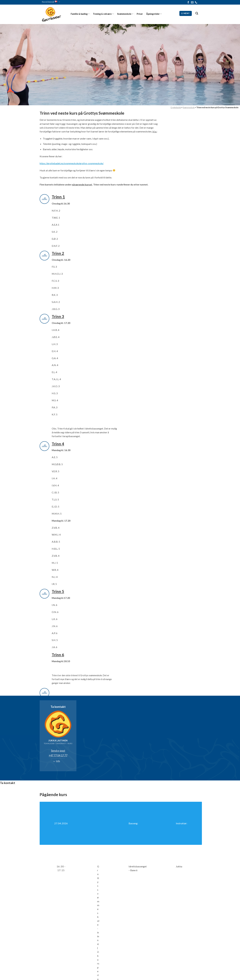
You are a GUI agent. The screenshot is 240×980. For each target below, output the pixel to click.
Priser (140, 14)
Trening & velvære (103, 14)
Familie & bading (80, 14)
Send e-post (58, 751)
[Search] (197, 13)
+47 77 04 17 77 (58, 755)
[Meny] (186, 13)
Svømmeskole (125, 14)
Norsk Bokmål (51, 2)
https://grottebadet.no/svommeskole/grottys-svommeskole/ (72, 163)
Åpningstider (154, 14)
